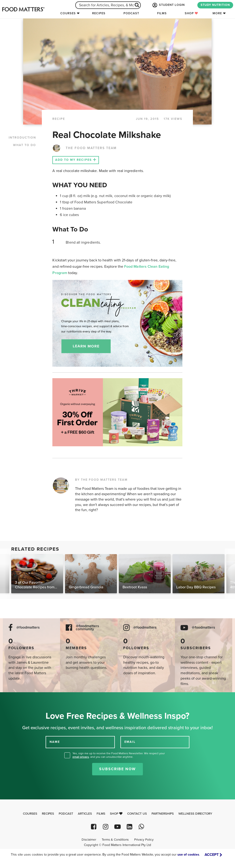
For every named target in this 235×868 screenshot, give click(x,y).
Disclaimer (89, 840)
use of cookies (188, 855)
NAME (55, 742)
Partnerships (163, 814)
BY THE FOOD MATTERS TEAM (101, 480)
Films (162, 13)
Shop (191, 13)
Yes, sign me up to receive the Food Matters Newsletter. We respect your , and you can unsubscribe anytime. (119, 755)
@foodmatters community (87, 628)
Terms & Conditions (115, 840)
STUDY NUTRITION (215, 5)
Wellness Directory (195, 814)
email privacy (81, 757)
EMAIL (130, 742)
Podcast (131, 13)
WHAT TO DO (25, 145)
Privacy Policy (144, 840)
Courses (68, 13)
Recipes (99, 13)
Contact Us (137, 814)
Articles (85, 814)
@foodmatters (28, 628)
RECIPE (59, 119)
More (217, 13)
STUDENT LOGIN (168, 5)
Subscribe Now (117, 769)
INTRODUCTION (22, 138)
